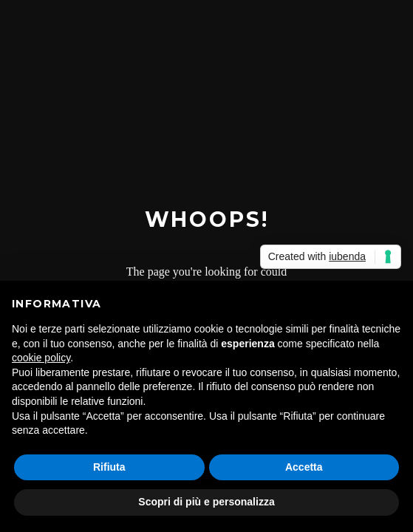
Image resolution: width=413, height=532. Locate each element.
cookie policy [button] (41, 358)
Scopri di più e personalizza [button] (206, 502)
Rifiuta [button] (109, 467)
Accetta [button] (304, 467)
